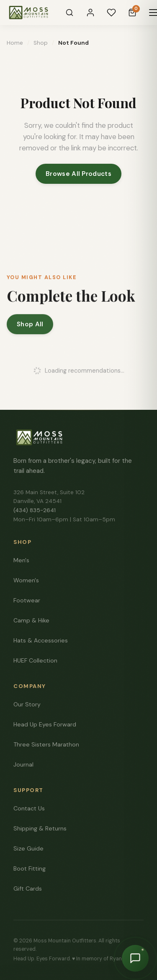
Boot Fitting (30, 868)
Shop (41, 43)
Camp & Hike (31, 620)
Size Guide (28, 848)
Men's (21, 560)
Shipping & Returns (40, 828)
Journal (23, 764)
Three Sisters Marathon (46, 744)
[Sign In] (90, 13)
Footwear (27, 600)
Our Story (27, 704)
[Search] (69, 13)
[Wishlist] (111, 13)
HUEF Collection (35, 660)
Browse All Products (78, 174)
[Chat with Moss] (135, 958)
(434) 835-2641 (35, 510)
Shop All (30, 326)
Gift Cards (28, 889)
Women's (26, 580)
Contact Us (29, 808)
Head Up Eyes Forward (45, 724)
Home (15, 43)
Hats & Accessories (41, 640)
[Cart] (132, 13)
